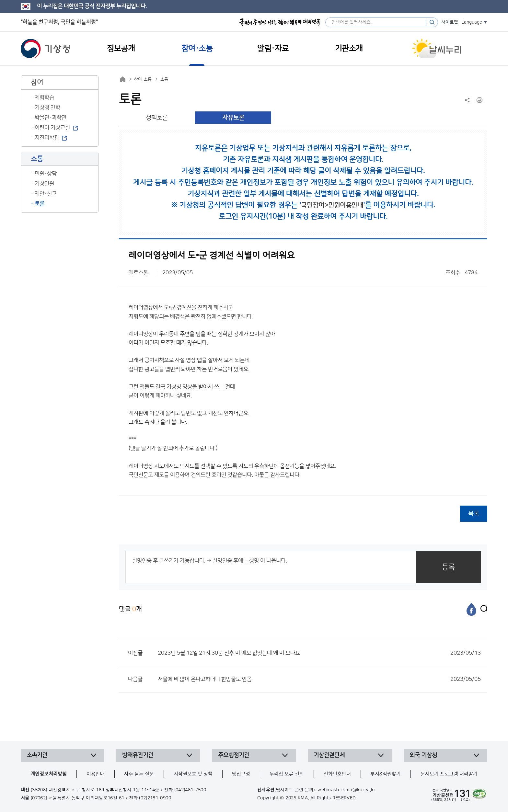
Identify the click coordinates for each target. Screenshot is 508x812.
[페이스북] (471, 609)
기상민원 (44, 184)
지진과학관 (47, 138)
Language (472, 22)
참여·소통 (143, 79)
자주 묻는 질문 (139, 774)
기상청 (45, 49)
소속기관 (37, 755)
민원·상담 (46, 174)
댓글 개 (130, 609)
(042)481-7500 (190, 790)
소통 (164, 79)
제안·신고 (46, 194)
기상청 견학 (47, 108)
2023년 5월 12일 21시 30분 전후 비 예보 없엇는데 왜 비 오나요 (319, 653)
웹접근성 (241, 774)
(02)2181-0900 (155, 798)
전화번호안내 (337, 774)
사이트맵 (450, 22)
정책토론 (157, 118)
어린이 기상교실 (52, 128)
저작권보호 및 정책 (193, 774)
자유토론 (233, 118)
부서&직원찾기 (386, 774)
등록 (448, 567)
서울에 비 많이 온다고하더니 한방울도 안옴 (319, 679)
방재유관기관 (138, 755)
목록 (474, 514)
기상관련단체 (329, 755)
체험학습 (44, 97)
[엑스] (482, 609)
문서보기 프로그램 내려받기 (449, 774)
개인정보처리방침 (49, 774)
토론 (40, 204)
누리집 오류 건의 (287, 774)
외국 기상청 (423, 755)
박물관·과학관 (51, 118)
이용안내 (96, 774)
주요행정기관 (234, 755)
